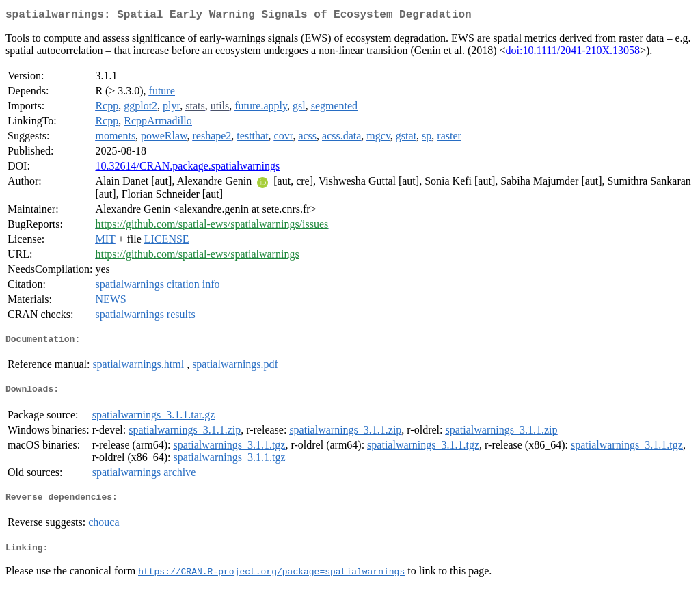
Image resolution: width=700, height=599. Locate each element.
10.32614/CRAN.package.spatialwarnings (187, 169)
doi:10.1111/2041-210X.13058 (573, 53)
